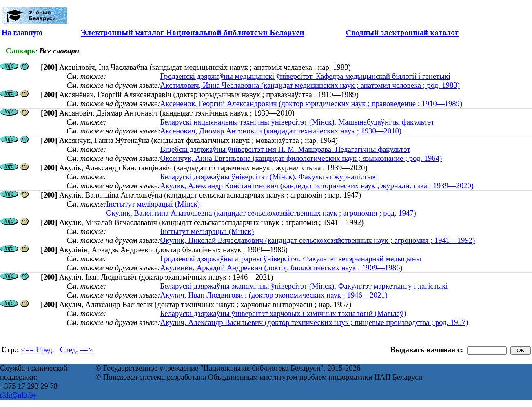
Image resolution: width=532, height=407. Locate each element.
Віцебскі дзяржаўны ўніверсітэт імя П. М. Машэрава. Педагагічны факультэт (285, 149)
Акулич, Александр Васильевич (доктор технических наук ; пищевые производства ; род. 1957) (314, 322)
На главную (22, 32)
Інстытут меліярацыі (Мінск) (153, 204)
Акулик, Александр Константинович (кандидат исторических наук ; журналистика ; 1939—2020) (317, 186)
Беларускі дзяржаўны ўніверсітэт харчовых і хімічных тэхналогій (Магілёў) (283, 313)
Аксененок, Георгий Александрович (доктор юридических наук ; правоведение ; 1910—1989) (311, 103)
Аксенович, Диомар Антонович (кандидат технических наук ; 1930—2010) (281, 131)
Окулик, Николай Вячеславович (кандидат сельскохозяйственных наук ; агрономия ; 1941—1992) (317, 240)
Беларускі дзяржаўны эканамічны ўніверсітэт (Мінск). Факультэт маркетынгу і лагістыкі (304, 286)
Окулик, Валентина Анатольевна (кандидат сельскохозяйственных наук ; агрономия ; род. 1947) (261, 213)
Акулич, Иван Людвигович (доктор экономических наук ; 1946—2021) (274, 295)
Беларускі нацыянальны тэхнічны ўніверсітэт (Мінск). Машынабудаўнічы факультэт (297, 122)
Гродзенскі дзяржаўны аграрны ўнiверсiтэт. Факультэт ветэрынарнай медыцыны (290, 259)
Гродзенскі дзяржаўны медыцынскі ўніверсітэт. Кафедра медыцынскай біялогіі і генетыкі (305, 76)
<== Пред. (38, 350)
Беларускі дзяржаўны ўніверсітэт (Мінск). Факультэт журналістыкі (269, 177)
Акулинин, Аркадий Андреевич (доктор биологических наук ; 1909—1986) (281, 268)
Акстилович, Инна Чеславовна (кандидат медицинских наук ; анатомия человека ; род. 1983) (310, 85)
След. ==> (76, 350)
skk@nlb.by (18, 395)
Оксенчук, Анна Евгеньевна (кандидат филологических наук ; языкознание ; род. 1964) (301, 158)
